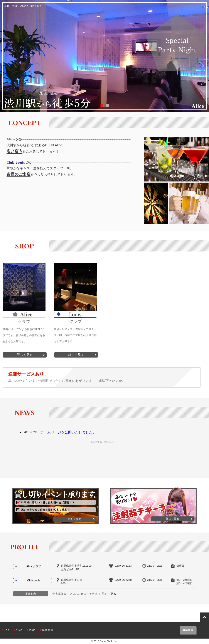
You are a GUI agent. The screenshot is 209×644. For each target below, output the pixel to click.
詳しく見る (25, 355)
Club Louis (16, 163)
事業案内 (48, 630)
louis (32, 630)
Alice (11, 139)
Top (7, 630)
